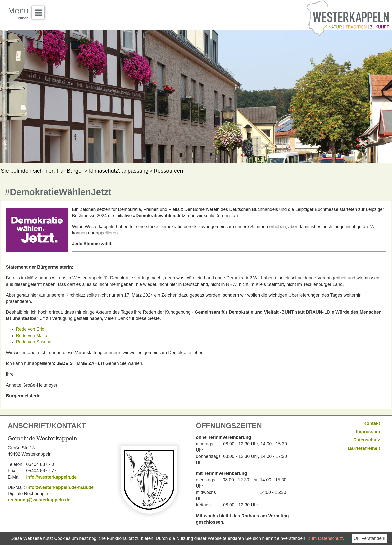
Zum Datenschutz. (326, 538)
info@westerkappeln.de (51, 477)
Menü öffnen (40, 11)
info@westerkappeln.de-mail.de (60, 487)
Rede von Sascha (34, 342)
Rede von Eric (30, 329)
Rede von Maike (32, 336)
